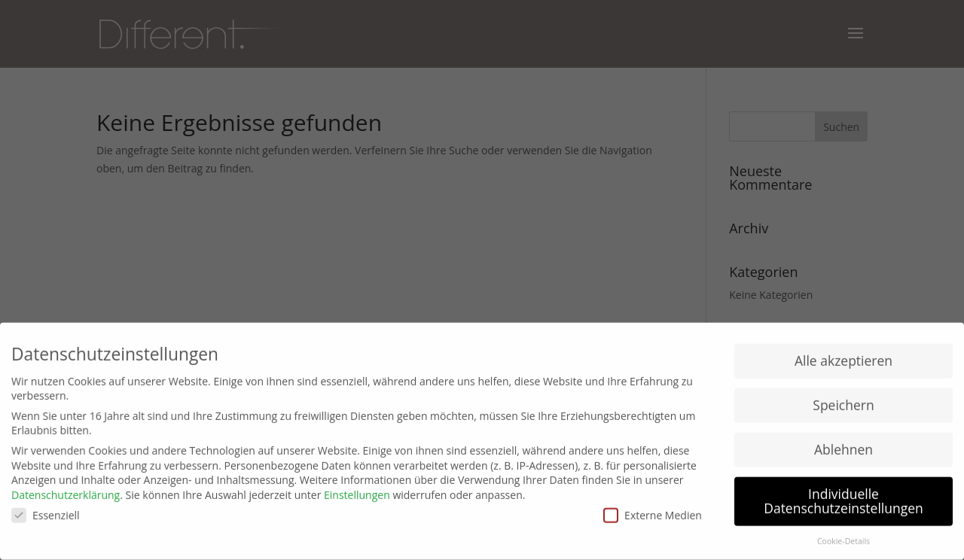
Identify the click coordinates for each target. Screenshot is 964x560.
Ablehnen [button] (843, 445)
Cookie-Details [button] (843, 537)
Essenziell (46, 510)
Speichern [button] (843, 400)
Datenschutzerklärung (66, 490)
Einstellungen (357, 490)
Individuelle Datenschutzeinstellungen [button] (843, 496)
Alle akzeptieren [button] (843, 356)
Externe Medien (653, 510)
